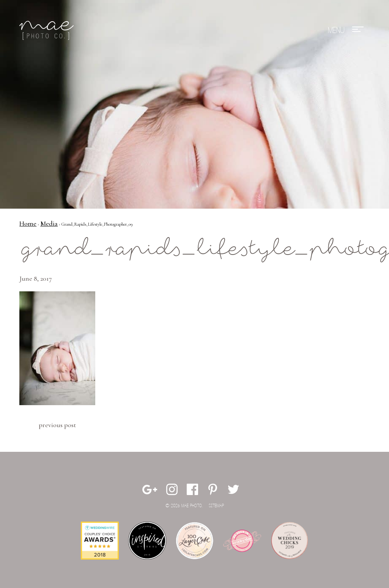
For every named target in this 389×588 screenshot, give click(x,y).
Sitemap (216, 506)
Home (28, 223)
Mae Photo (48, 30)
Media (49, 223)
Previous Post (57, 425)
